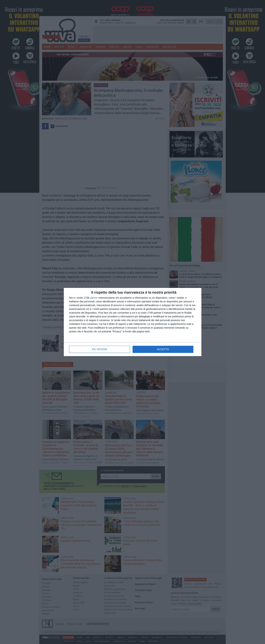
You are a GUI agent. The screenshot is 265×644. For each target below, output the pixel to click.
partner (94, 298)
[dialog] (133, 322)
